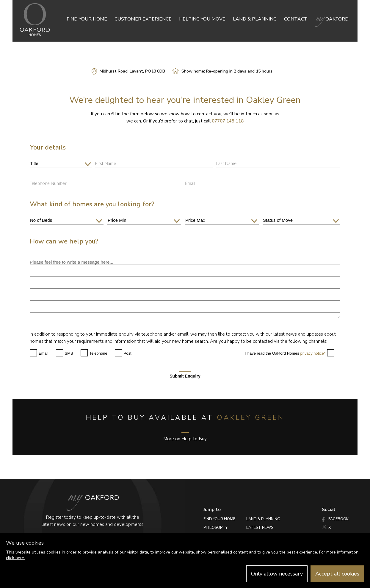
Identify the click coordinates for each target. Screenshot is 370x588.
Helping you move (202, 19)
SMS (69, 353)
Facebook (335, 519)
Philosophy (215, 528)
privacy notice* (313, 353)
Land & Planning (255, 19)
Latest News (260, 528)
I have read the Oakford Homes (285, 353)
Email (44, 353)
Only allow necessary (277, 574)
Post (128, 353)
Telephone (98, 353)
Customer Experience (143, 19)
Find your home (87, 19)
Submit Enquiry (185, 374)
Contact (296, 19)
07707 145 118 (228, 121)
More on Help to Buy (185, 437)
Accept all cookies (337, 574)
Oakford (332, 19)
